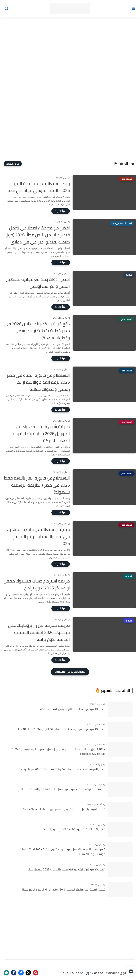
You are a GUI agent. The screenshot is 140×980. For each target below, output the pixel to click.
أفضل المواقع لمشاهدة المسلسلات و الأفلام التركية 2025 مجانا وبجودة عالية (58, 769)
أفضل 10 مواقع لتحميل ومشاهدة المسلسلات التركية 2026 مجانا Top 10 (61, 729)
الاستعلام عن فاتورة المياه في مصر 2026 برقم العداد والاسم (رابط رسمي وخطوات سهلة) (38, 382)
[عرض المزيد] (13, 164)
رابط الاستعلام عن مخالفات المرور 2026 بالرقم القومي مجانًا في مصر (38, 187)
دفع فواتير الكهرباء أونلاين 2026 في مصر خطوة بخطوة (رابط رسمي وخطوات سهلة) (37, 331)
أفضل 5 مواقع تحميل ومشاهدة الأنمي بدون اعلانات (74, 829)
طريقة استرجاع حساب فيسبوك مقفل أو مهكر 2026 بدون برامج (37, 585)
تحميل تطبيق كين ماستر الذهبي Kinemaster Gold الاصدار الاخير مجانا (64, 890)
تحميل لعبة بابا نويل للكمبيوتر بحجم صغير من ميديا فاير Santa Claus (64, 809)
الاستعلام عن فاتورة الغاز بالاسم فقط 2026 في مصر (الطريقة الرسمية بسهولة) (37, 485)
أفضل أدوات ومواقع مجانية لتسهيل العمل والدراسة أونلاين (38, 283)
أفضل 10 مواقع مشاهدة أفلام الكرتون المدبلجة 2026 (72, 709)
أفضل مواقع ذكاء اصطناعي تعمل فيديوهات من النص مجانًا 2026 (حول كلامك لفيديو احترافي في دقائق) (38, 235)
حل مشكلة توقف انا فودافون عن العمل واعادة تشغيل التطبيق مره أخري (61, 789)
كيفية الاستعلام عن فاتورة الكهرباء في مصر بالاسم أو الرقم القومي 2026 (38, 536)
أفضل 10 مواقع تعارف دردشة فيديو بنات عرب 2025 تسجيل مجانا (66, 870)
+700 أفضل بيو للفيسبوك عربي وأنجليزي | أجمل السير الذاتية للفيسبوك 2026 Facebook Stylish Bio (58, 752)
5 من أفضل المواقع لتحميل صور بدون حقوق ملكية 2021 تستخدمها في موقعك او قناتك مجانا (61, 852)
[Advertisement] (70, 50)
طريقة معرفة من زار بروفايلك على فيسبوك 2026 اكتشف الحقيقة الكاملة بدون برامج (39, 632)
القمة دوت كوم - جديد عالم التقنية (84, 973)
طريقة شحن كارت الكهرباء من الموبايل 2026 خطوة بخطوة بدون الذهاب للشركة (40, 434)
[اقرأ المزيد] (61, 211)
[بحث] (6, 8)
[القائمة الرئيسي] (134, 8)
